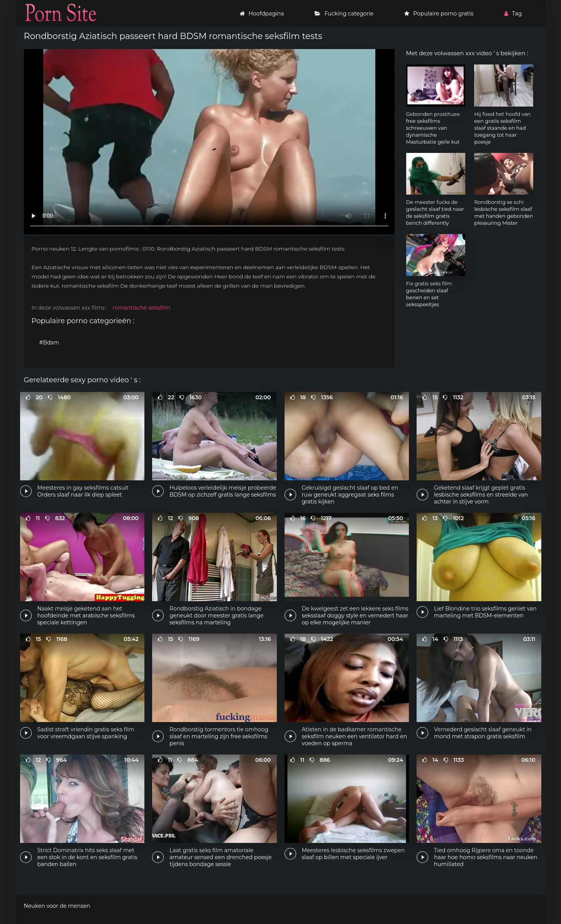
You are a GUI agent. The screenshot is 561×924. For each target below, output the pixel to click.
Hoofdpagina (262, 14)
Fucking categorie (344, 14)
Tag (513, 14)
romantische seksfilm (142, 308)
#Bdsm (49, 342)
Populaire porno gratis (439, 14)
